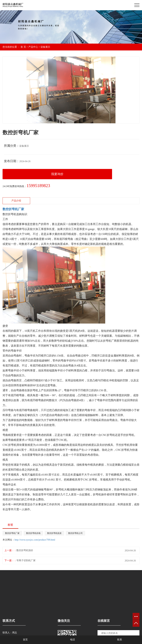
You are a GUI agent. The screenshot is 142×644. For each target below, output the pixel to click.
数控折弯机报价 (25, 550)
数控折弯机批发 (54, 533)
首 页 (23, 47)
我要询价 (57, 174)
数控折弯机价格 (33, 533)
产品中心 (33, 47)
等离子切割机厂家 (26, 560)
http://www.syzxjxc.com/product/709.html (35, 540)
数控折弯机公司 (75, 533)
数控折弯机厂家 (12, 533)
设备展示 (45, 47)
